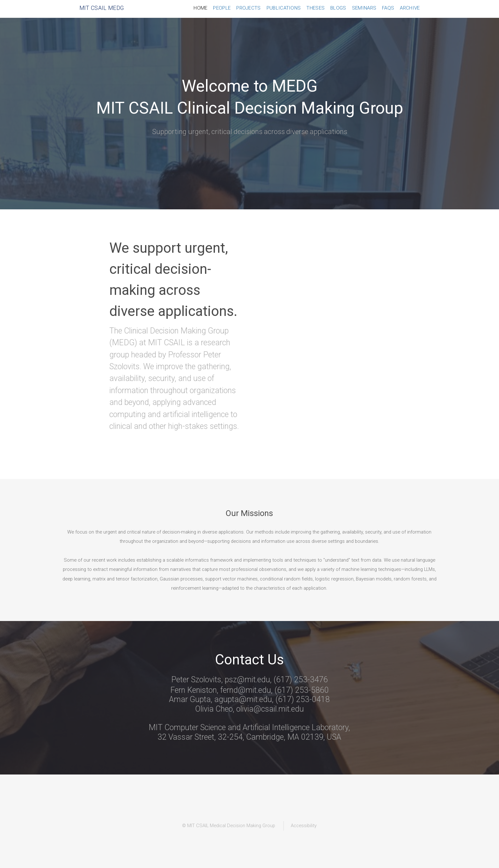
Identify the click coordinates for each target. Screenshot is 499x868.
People (222, 8)
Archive (410, 8)
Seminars (364, 8)
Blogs (338, 8)
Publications (284, 8)
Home (200, 8)
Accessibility (304, 826)
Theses (316, 8)
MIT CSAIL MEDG (102, 8)
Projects (248, 8)
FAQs (388, 8)
